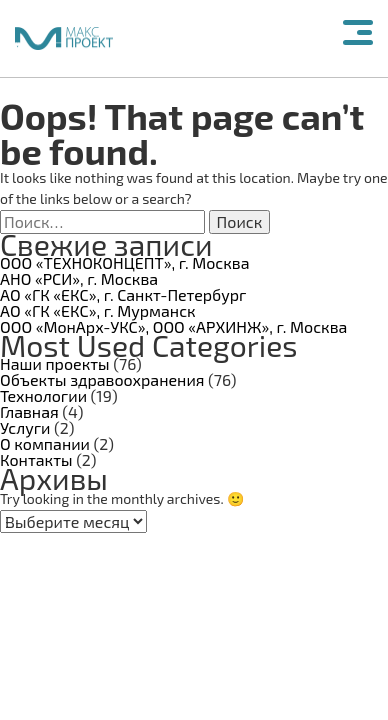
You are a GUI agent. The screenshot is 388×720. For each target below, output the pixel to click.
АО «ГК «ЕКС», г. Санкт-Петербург (123, 294)
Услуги (25, 427)
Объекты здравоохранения (102, 379)
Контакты (36, 459)
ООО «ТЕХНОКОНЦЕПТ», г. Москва (125, 262)
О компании (45, 443)
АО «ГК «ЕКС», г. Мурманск (98, 310)
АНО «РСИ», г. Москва (79, 278)
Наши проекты (55, 363)
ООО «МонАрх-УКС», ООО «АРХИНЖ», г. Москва (173, 326)
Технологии (43, 395)
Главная (29, 411)
